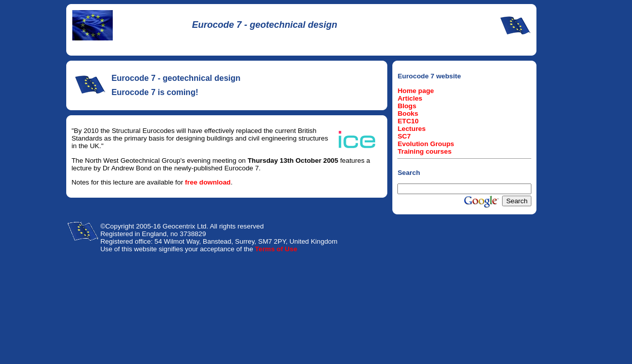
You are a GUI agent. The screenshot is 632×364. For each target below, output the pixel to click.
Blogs (407, 106)
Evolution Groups (426, 144)
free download (208, 182)
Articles (410, 98)
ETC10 (408, 121)
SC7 (404, 136)
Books (408, 113)
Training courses (424, 151)
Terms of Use (276, 249)
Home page (416, 91)
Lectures (412, 129)
